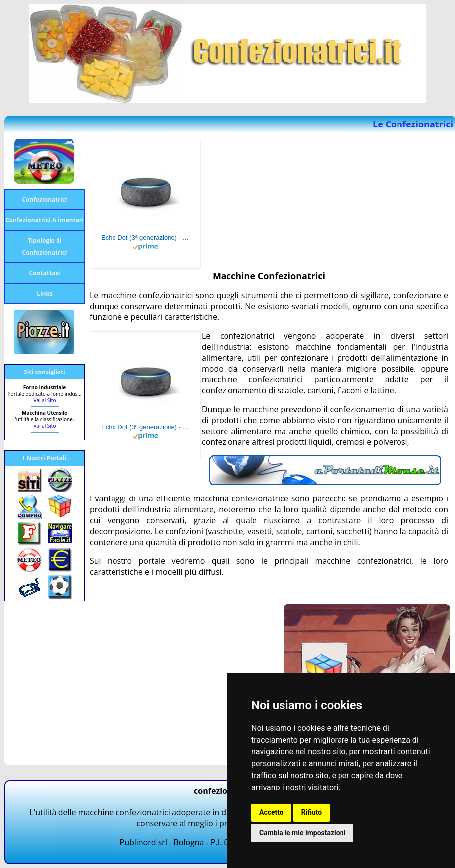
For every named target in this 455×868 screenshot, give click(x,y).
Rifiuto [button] (312, 812)
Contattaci (45, 273)
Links (45, 293)
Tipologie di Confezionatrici (45, 247)
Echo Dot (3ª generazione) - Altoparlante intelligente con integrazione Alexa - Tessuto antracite (146, 237)
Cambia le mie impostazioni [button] (302, 833)
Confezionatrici (45, 200)
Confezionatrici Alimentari (45, 220)
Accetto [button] (271, 812)
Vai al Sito (45, 400)
